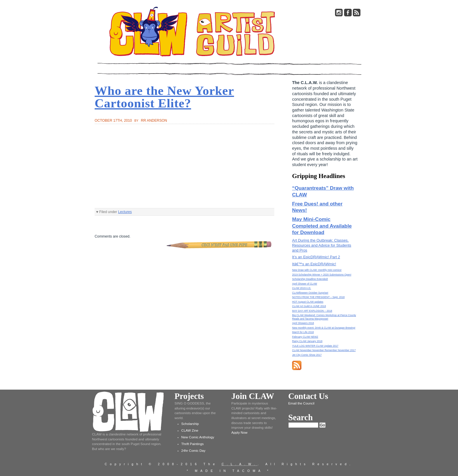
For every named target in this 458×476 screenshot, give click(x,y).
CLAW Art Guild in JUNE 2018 (309, 306)
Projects (189, 396)
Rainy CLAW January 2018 (307, 341)
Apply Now (239, 433)
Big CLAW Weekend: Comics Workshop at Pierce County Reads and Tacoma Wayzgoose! (324, 317)
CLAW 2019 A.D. (302, 288)
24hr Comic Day (194, 451)
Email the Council (301, 403)
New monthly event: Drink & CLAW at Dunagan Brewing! (324, 328)
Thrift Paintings (193, 444)
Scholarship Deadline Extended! (310, 279)
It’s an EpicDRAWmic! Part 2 (316, 257)
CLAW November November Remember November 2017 (324, 350)
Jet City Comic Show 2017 (307, 355)
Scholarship (190, 424)
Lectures (125, 212)
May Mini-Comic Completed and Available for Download (322, 226)
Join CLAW (253, 396)
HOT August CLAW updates (308, 302)
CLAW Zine (190, 430)
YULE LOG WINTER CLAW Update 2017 (315, 346)
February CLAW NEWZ (305, 337)
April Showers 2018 (303, 323)
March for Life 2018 (303, 332)
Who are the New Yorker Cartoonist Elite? (164, 97)
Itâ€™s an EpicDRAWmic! (314, 264)
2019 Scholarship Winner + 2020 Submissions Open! (322, 275)
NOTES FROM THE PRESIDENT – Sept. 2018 (318, 297)
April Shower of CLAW (305, 284)
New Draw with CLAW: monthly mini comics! (317, 270)
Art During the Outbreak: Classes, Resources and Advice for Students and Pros (322, 245)
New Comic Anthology (198, 437)
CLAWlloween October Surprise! (310, 293)
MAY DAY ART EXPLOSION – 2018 (312, 311)
